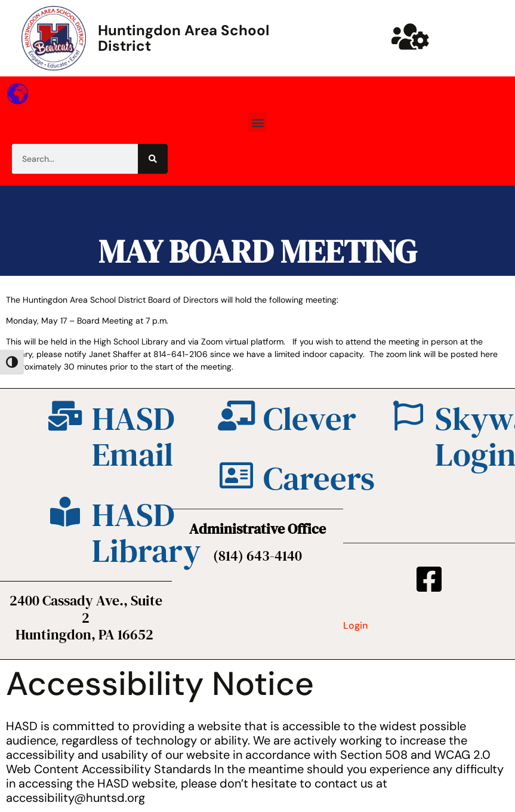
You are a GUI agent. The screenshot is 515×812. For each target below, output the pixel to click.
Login (355, 625)
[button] (257, 122)
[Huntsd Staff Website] (411, 36)
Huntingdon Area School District (184, 38)
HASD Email (133, 436)
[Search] (153, 159)
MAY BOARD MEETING (257, 251)
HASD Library (146, 533)
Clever (310, 418)
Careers (319, 478)
